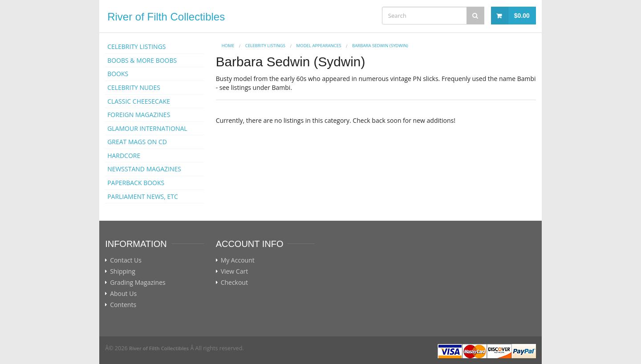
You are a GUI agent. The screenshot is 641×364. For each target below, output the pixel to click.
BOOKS (118, 74)
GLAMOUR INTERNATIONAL (147, 128)
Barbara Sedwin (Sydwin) (380, 46)
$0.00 (522, 16)
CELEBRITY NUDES (134, 87)
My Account (238, 260)
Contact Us (126, 260)
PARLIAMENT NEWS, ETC (143, 196)
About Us (123, 294)
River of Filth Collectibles (166, 17)
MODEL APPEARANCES (319, 46)
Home (228, 46)
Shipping (123, 271)
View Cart (235, 271)
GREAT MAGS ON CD (137, 142)
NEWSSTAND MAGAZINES (144, 169)
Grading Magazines (138, 283)
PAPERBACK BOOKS (136, 183)
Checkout (234, 283)
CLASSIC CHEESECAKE (139, 101)
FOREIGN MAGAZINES (139, 115)
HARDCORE (124, 156)
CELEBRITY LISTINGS (136, 47)
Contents (123, 305)
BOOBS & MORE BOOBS (142, 60)
